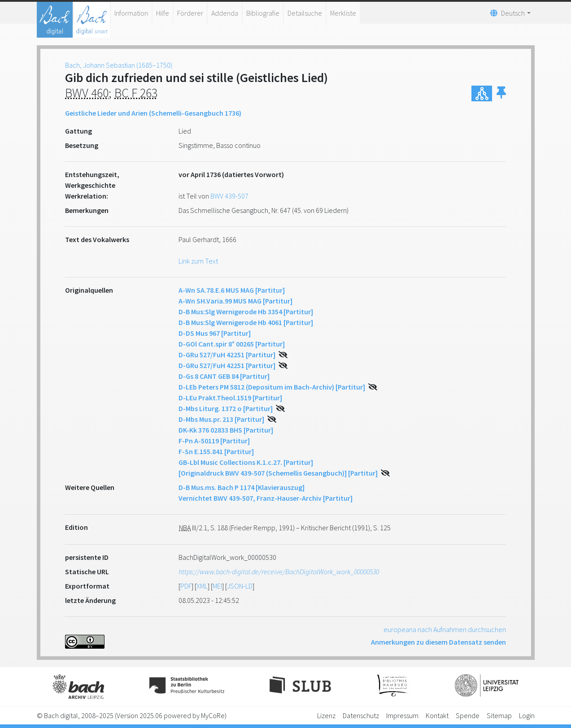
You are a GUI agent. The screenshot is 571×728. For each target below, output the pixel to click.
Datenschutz (361, 715)
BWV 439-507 (229, 196)
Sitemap (499, 715)
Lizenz (326, 715)
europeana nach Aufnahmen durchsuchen (445, 629)
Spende (468, 715)
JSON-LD (240, 586)
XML (202, 586)
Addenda (225, 13)
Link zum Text (198, 261)
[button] (501, 93)
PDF (186, 586)
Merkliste (343, 13)
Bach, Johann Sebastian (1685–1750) (119, 65)
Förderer (190, 13)
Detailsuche (305, 13)
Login (527, 715)
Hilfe (163, 13)
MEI (217, 586)
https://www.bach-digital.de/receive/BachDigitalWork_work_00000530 (279, 572)
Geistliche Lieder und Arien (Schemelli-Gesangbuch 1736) (153, 113)
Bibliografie (263, 13)
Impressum (402, 715)
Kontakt (437, 715)
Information (131, 13)
